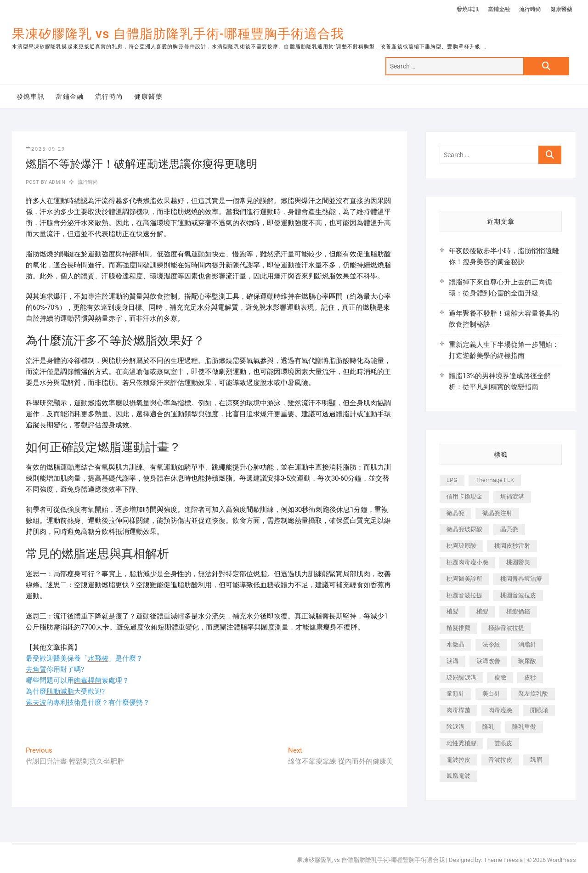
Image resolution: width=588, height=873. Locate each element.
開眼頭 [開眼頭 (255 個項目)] (539, 710)
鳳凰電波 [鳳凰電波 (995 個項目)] (458, 776)
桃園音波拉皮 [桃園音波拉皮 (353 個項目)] (518, 595)
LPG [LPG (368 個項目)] (452, 480)
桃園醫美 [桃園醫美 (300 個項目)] (518, 562)
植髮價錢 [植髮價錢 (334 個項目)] (518, 611)
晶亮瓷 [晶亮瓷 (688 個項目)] (509, 529)
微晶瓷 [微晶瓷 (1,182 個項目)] (455, 513)
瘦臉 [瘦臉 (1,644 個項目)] (500, 677)
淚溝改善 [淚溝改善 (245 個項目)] (488, 661)
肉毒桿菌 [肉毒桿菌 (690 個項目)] (458, 710)
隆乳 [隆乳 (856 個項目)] (488, 727)
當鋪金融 (499, 9)
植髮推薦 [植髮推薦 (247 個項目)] (458, 628)
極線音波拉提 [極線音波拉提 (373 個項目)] (506, 628)
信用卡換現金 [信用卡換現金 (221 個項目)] (464, 496)
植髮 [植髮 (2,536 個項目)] (482, 611)
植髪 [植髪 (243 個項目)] (452, 611)
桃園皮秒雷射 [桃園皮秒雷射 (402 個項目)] (512, 546)
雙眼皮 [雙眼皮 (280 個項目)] (503, 743)
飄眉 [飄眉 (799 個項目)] (536, 760)
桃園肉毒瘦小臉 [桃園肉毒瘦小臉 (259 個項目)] (467, 562)
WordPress (562, 860)
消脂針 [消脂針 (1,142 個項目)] (527, 644)
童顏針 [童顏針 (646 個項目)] (455, 694)
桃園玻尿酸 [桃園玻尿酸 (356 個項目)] (461, 546)
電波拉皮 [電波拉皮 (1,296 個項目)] (458, 760)
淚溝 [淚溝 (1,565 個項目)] (452, 661)
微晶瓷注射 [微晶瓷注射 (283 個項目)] (497, 513)
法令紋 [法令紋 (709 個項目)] (491, 644)
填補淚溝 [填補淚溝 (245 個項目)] (512, 496)
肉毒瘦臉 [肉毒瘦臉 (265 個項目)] (500, 710)
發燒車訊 (468, 9)
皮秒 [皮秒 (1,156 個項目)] (530, 677)
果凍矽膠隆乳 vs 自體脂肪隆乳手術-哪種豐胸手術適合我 (178, 34)
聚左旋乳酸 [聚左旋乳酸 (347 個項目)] (533, 694)
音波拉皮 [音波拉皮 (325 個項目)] (500, 760)
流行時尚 (530, 9)
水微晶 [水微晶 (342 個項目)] (455, 644)
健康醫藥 (561, 9)
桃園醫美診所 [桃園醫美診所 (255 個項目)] (464, 579)
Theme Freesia (503, 860)
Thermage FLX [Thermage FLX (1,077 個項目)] (495, 480)
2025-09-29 (45, 149)
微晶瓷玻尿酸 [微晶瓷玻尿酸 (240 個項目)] (464, 529)
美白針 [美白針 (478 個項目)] (491, 694)
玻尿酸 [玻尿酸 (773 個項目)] (527, 661)
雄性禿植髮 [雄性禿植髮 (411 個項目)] (461, 743)
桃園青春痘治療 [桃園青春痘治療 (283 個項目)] (521, 579)
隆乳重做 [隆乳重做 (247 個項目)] (524, 727)
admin (56, 182)
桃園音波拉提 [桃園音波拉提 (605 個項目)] (464, 595)
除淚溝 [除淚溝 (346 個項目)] (455, 727)
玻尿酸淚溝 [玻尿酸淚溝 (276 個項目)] (461, 677)
